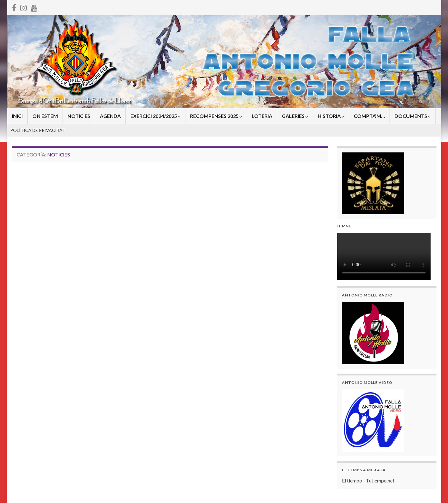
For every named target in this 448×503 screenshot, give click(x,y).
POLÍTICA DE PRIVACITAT (38, 130)
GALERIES (295, 116)
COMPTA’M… (369, 116)
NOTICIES (79, 116)
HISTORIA (331, 116)
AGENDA (110, 116)
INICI (17, 116)
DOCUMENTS (413, 116)
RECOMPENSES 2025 (216, 116)
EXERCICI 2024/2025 (155, 116)
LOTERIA (262, 116)
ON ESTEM (45, 116)
